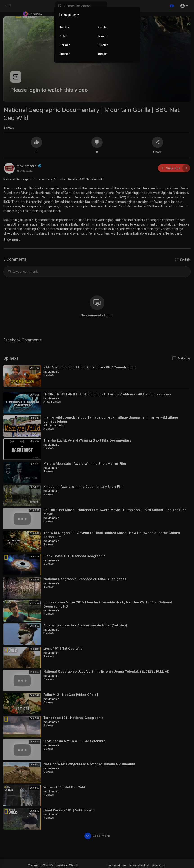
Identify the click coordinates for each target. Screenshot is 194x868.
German (65, 45)
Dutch (63, 36)
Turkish (103, 54)
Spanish (65, 54)
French (102, 36)
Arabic (102, 27)
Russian (103, 45)
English (64, 27)
